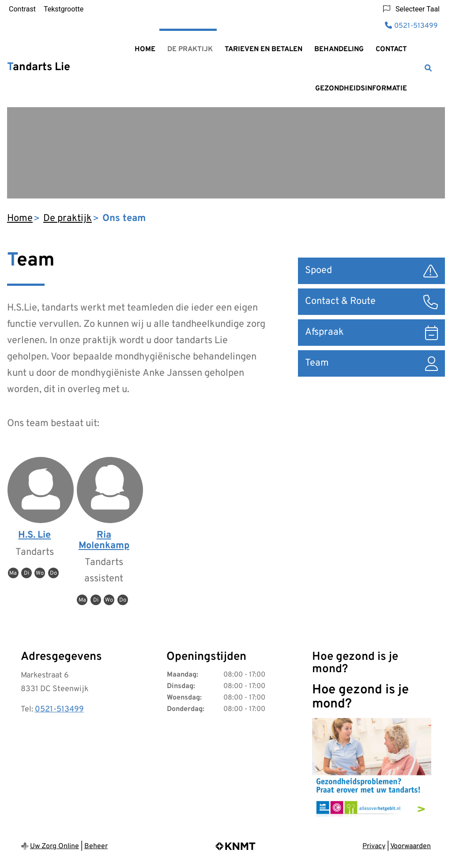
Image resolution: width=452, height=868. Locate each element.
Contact (391, 49)
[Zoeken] (428, 68)
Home (145, 49)
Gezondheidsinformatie (361, 89)
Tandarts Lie (39, 67)
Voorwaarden (411, 846)
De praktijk (190, 49)
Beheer (96, 846)
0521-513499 (59, 709)
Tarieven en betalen (264, 49)
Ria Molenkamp (104, 541)
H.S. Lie (34, 535)
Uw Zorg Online (55, 846)
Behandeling (339, 49)
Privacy (374, 846)
